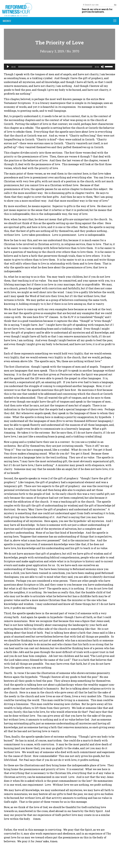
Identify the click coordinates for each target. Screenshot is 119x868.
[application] (59, 67)
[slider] (55, 67)
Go (115, 5)
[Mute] (102, 67)
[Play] (8, 67)
